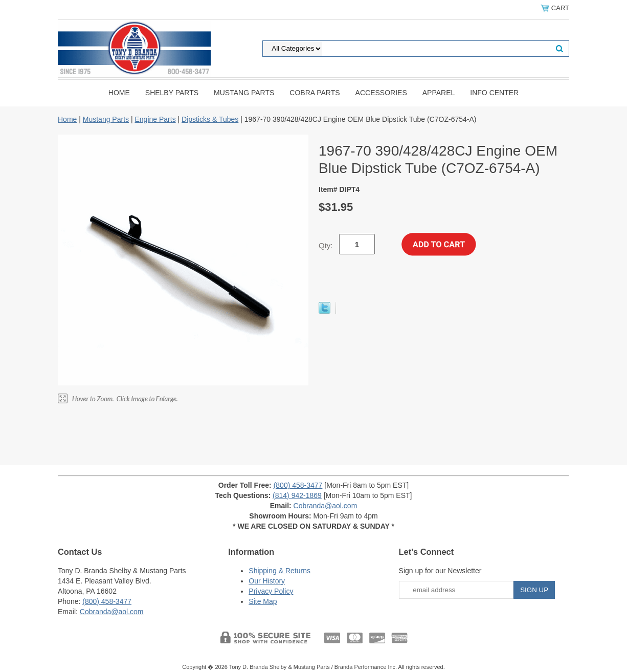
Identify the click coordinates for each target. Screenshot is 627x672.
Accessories (381, 93)
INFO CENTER (494, 93)
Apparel (439, 93)
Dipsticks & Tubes (210, 119)
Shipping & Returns (279, 571)
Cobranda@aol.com (326, 506)
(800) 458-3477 (298, 485)
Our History (267, 581)
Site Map (263, 601)
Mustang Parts (244, 93)
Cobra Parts (315, 93)
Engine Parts (155, 119)
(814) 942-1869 (297, 495)
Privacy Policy (271, 591)
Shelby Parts (172, 93)
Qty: (326, 245)
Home (119, 93)
